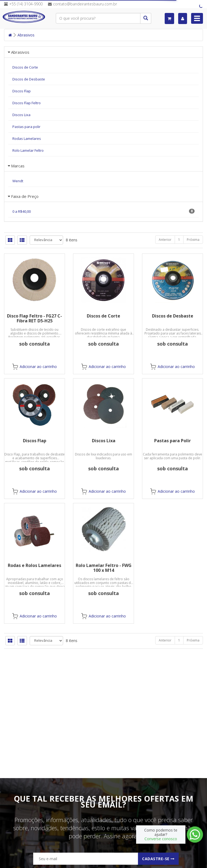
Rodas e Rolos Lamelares (34, 565)
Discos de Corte (103, 316)
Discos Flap (35, 441)
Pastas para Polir (172, 441)
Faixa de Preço (25, 196)
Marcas (18, 166)
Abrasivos (26, 35)
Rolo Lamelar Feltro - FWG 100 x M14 (104, 568)
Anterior (165, 240)
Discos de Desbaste (173, 316)
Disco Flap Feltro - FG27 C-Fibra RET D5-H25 (34, 318)
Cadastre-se (158, 859)
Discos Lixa (104, 441)
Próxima (193, 240)
